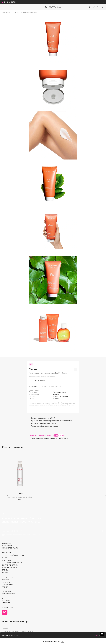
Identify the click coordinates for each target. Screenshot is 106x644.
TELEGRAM (6, 600)
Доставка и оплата (10, 565)
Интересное (7, 560)
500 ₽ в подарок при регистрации (43, 423)
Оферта (5, 629)
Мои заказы (7, 553)
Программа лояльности (12, 563)
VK (3, 598)
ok (63, 641)
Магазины (6, 580)
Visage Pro (6, 592)
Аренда (5, 587)
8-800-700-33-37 (8, 546)
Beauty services (9, 594)
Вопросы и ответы (10, 568)
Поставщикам (8, 585)
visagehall (6, 543)
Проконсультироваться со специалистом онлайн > (48, 438)
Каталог (5, 572)
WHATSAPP (6, 602)
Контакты (6, 582)
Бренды (5, 570)
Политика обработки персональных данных (18, 631)
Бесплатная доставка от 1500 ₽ (43, 418)
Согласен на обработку (22, 535)
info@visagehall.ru (10, 548)
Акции (5, 558)
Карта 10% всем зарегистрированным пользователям (51, 421)
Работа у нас (7, 577)
